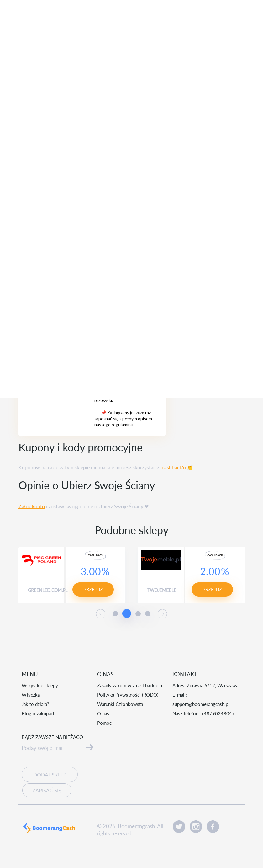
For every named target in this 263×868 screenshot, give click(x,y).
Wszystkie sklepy (40, 685)
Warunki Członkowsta (120, 704)
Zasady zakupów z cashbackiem (130, 685)
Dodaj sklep (50, 774)
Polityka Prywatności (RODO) (128, 695)
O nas (103, 713)
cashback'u (174, 467)
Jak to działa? (35, 704)
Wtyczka (31, 695)
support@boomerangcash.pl (201, 704)
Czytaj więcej (149, 851)
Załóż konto (32, 506)
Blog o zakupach (39, 713)
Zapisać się (46, 789)
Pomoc (104, 723)
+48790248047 (218, 713)
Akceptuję (212, 846)
